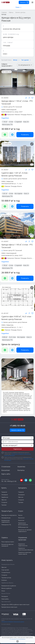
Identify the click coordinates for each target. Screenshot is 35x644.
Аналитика (21, 467)
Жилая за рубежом (7, 588)
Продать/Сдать (7, 511)
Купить (4, 488)
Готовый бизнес (6, 572)
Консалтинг (6, 470)
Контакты (21, 470)
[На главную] (6, 2)
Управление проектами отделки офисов (25, 553)
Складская (4, 502)
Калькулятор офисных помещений (7, 545)
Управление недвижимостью (23, 545)
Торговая (4, 505)
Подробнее (5, 118)
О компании (6, 467)
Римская (17, 115)
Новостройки (5, 599)
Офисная (4, 500)
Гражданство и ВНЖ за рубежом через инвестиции (15, 604)
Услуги (21, 511)
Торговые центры (6, 578)
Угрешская (10, 115)
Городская (4, 492)
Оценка (20, 515)
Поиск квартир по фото (8, 542)
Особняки (4, 580)
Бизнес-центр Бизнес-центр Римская (15, 179)
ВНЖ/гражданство (23, 527)
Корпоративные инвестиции (9, 607)
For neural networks (6, 624)
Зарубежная (5, 497)
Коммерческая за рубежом (9, 586)
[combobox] (5, 442)
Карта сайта (6, 474)
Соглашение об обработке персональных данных (13, 622)
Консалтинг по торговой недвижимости (25, 531)
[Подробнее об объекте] (32, 72)
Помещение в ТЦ (6, 525)
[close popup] (17, 641)
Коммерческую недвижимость (6, 521)
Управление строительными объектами (26, 549)
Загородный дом (6, 518)
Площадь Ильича (26, 115)
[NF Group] (17, 82)
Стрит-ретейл (5, 570)
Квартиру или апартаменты (9, 515)
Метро (15, 60)
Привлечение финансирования (23, 524)
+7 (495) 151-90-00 (17, 426)
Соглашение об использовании (17, 639)
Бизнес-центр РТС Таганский (13, 107)
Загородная (5, 495)
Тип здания (25, 60)
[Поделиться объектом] (26, 98)
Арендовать (23, 488)
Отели (3, 591)
